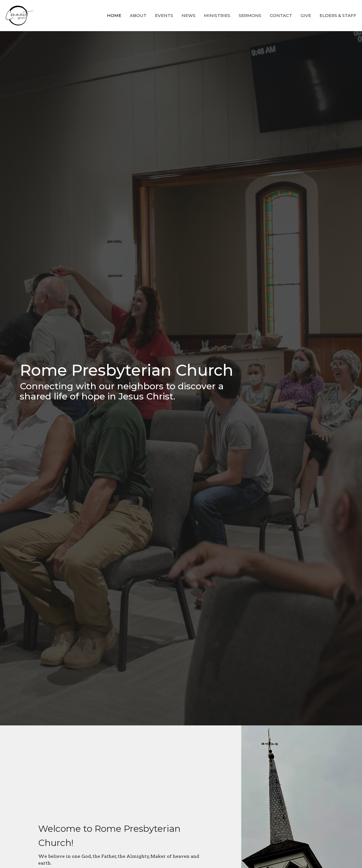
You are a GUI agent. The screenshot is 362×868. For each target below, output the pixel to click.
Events (164, 15)
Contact (281, 15)
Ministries (217, 15)
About (138, 15)
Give (306, 15)
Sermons (250, 15)
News (188, 15)
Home (114, 15)
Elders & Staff (338, 15)
